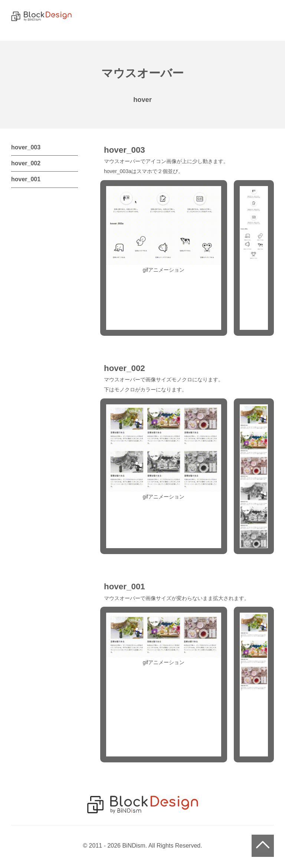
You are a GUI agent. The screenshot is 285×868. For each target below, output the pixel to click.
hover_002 (26, 163)
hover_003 (26, 147)
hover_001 (26, 179)
